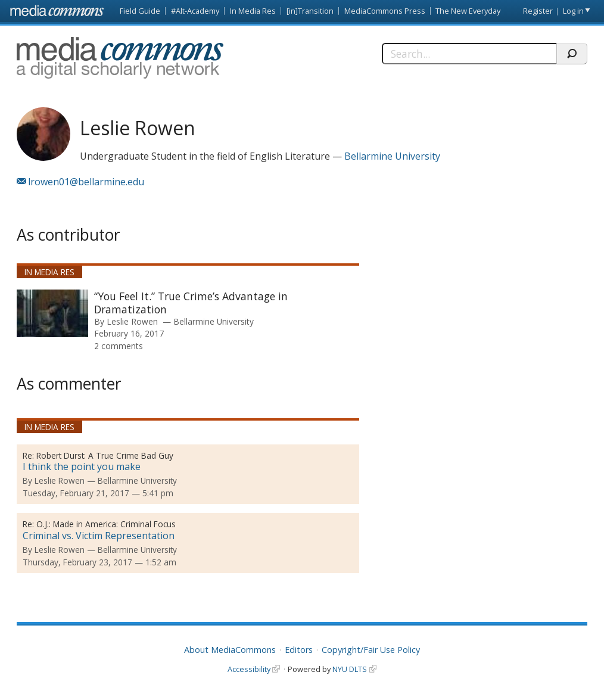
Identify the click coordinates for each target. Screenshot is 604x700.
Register (538, 11)
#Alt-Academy (195, 11)
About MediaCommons (230, 650)
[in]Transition (310, 11)
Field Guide (140, 11)
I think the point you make (82, 466)
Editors (299, 650)
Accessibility (249, 669)
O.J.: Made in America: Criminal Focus (106, 524)
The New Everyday (468, 11)
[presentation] (52, 313)
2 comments (119, 346)
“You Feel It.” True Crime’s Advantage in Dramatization (191, 303)
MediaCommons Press (385, 11)
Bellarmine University (392, 156)
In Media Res (253, 11)
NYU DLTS (350, 669)
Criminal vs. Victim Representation (99, 536)
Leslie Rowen (132, 321)
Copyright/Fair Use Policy (371, 650)
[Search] (469, 54)
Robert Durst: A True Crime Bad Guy (105, 455)
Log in (573, 11)
